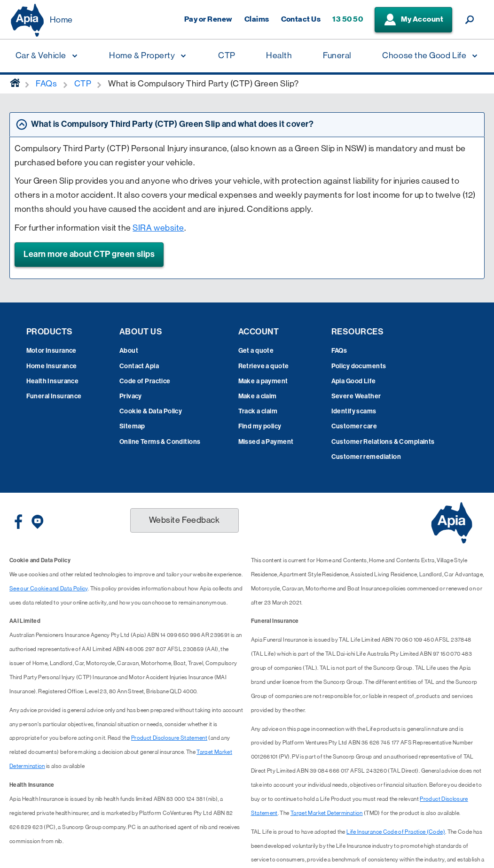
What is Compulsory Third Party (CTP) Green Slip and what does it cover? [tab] (172, 124)
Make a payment (263, 381)
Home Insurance (52, 366)
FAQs (339, 351)
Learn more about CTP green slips (89, 254)
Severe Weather (356, 396)
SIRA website (158, 228)
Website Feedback (184, 520)
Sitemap (132, 426)
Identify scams (354, 411)
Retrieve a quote (264, 366)
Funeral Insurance (54, 396)
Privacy (131, 396)
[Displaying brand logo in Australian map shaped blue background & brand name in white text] (27, 20)
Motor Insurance (51, 351)
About (129, 351)
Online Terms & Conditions (160, 442)
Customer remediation (366, 457)
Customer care (354, 426)
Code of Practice (145, 381)
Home (61, 20)
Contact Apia (139, 366)
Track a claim (258, 411)
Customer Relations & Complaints (383, 442)
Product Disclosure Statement (169, 738)
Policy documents (359, 366)
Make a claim (258, 396)
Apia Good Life (354, 381)
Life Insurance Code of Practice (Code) (396, 832)
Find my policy (260, 426)
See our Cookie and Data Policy (49, 589)
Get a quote (256, 351)
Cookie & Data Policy (151, 411)
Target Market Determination (327, 813)
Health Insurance (53, 381)
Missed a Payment (266, 442)
